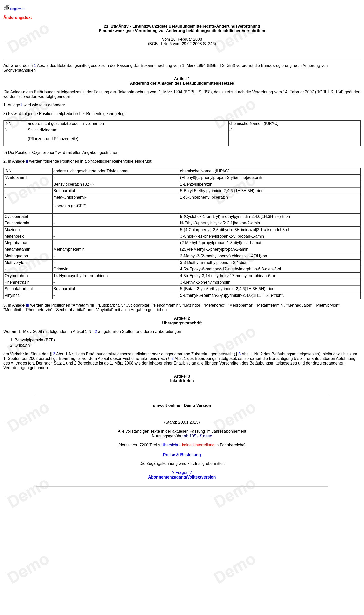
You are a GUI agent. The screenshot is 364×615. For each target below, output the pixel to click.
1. (5, 105)
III (27, 305)
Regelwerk (18, 9)
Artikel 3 (182, 376)
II (27, 161)
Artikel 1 (182, 79)
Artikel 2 (182, 318)
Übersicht (170, 445)
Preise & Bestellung (182, 455)
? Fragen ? (182, 473)
